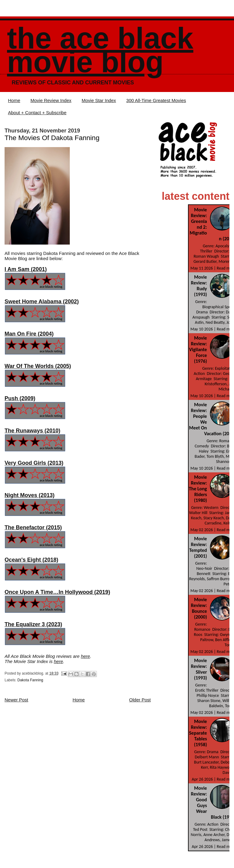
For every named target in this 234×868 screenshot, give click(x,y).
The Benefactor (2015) (33, 528)
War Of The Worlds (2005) (38, 366)
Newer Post (16, 700)
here (85, 656)
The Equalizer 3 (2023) (33, 624)
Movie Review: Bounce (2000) (199, 608)
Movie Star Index (99, 100)
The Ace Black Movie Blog (100, 50)
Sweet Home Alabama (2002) (42, 302)
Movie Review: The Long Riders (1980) (198, 489)
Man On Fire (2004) (29, 334)
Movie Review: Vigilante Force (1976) (198, 349)
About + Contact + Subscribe (37, 113)
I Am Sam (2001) (26, 269)
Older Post (140, 700)
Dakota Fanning (30, 680)
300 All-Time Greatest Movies (156, 100)
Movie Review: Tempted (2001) (198, 547)
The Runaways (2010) (32, 431)
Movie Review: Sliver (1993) (199, 669)
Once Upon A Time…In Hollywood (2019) (57, 592)
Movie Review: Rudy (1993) (199, 286)
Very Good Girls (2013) (34, 463)
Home (14, 100)
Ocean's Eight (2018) (31, 560)
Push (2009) (20, 398)
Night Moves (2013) (30, 495)
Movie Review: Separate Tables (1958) (198, 733)
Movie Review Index (51, 100)
